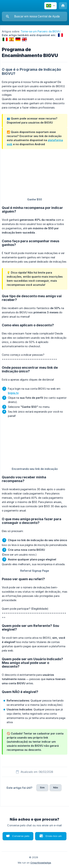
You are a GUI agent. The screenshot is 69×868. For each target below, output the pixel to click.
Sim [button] (42, 787)
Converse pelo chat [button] (21, 837)
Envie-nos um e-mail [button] (54, 837)
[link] (60, 35)
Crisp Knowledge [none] (41, 863)
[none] (51, 6)
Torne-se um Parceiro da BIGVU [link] (41, 31)
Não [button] (56, 787)
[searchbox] (34, 16)
